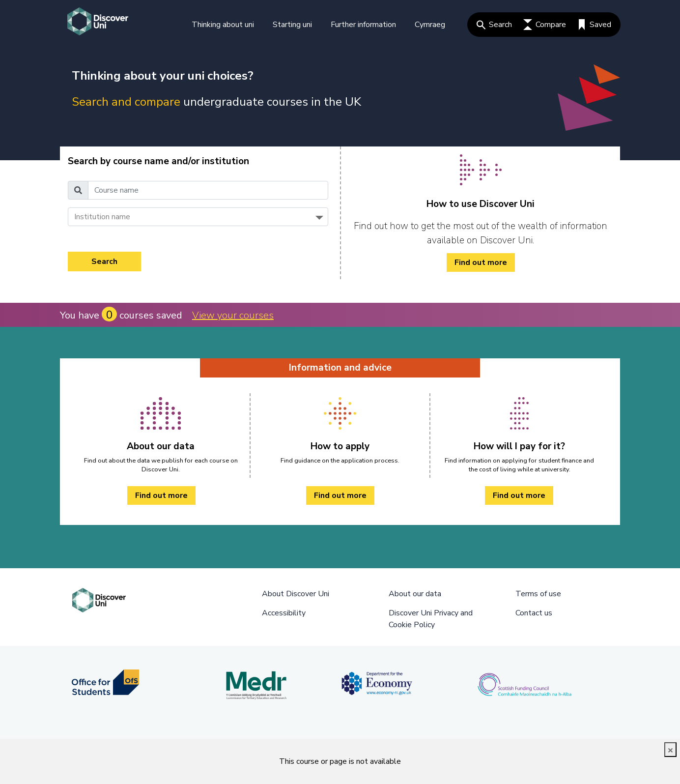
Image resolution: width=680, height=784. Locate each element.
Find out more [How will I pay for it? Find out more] (519, 495)
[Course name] (208, 190)
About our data (415, 594)
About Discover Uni (296, 594)
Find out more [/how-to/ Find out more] (481, 262)
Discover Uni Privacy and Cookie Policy (431, 619)
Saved (594, 25)
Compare (545, 25)
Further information (363, 25)
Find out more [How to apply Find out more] (340, 495)
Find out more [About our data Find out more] (161, 495)
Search (494, 25)
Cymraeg (430, 25)
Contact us (534, 613)
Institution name (102, 217)
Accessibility (284, 613)
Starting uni (292, 25)
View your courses (233, 315)
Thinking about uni (223, 25)
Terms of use (538, 594)
